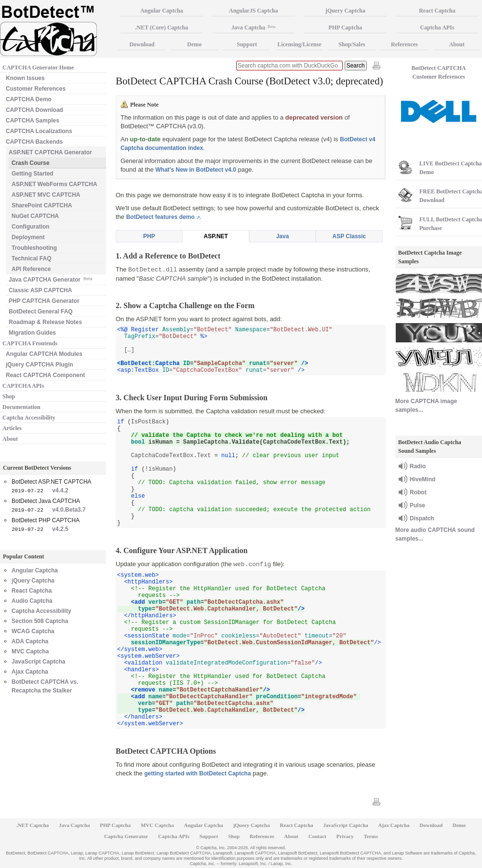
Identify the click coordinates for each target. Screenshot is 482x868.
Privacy (345, 836)
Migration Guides (32, 333)
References (404, 44)
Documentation (21, 407)
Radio (418, 466)
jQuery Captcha (33, 581)
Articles (12, 428)
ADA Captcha (30, 641)
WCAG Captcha (33, 631)
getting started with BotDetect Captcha (197, 773)
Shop (9, 396)
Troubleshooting (34, 248)
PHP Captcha (346, 27)
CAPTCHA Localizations (39, 131)
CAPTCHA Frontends (30, 343)
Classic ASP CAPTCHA (40, 290)
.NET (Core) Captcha (161, 27)
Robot (418, 492)
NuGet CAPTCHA (35, 216)
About (10, 439)
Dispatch (422, 518)
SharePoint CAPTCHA (42, 205)
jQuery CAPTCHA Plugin (40, 365)
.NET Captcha (33, 825)
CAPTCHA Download (34, 110)
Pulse (417, 505)
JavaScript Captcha (38, 662)
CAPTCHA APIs (23, 386)
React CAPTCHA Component (45, 375)
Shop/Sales (352, 44)
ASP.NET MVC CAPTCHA (46, 195)
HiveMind (422, 479)
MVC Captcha (30, 651)
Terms (371, 836)
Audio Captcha (32, 601)
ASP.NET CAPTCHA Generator (50, 152)
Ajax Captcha (30, 672)
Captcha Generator (126, 836)
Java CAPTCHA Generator (50, 279)
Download (142, 44)
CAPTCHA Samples (33, 121)
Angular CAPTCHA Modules (44, 354)
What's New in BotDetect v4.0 (196, 170)
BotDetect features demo (161, 217)
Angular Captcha (35, 570)
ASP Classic (349, 236)
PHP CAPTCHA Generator (44, 301)
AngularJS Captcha (254, 11)
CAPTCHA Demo (29, 99)
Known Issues (25, 78)
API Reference (31, 269)
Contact (317, 836)
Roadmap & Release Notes (45, 322)
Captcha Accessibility (29, 418)
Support (247, 44)
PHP (149, 236)
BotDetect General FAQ (41, 312)
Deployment (28, 237)
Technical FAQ (31, 258)
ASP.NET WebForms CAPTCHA (54, 184)
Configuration (31, 227)
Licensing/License (299, 44)
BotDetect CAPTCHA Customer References (439, 72)
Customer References (36, 89)
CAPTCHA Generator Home (38, 68)
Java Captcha (254, 27)
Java (283, 236)
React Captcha (32, 591)
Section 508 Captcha (40, 621)
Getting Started (33, 174)
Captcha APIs (174, 836)
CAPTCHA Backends (34, 142)
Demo (194, 44)
